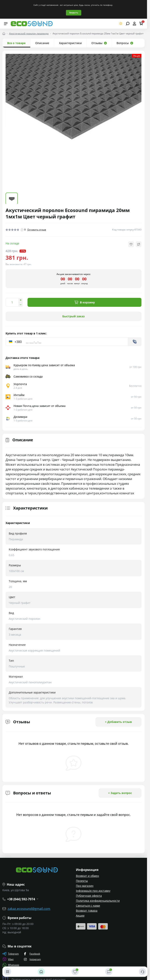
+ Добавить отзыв (118, 722)
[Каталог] (8, 972)
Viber (8, 959)
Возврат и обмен (87, 876)
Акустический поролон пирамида (29, 33)
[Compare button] (139, 244)
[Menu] (6, 24)
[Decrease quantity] (21, 305)
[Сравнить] (109, 972)
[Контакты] (142, 972)
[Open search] (128, 24)
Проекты (82, 881)
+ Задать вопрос (120, 793)
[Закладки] (75, 972)
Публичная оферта (89, 896)
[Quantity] (12, 302)
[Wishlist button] (131, 244)
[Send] (135, 342)
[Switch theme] (121, 24)
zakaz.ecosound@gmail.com (29, 909)
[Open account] (134, 24)
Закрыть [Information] (74, 13)
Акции (80, 916)
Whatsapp (11, 965)
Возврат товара (87, 911)
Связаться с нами (88, 906)
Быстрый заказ (74, 316)
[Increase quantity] (21, 300)
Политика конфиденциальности (98, 901)
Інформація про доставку (93, 891)
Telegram (11, 954)
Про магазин (85, 886)
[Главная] (41, 972)
